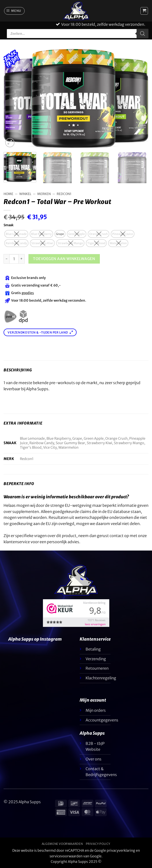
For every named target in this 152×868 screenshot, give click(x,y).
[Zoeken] (143, 34)
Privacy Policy (98, 844)
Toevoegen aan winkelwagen (64, 259)
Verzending (96, 659)
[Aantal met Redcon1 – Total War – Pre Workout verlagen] (6, 259)
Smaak (8, 225)
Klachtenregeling (101, 678)
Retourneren (97, 668)
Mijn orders (96, 710)
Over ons (94, 759)
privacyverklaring (121, 851)
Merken (44, 194)
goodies (28, 293)
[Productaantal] (14, 259)
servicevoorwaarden (66, 856)
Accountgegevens (102, 720)
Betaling (93, 649)
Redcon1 (64, 194)
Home (8, 194)
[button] (14, 11)
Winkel (25, 194)
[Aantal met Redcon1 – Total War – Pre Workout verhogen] (22, 259)
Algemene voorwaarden (62, 844)
